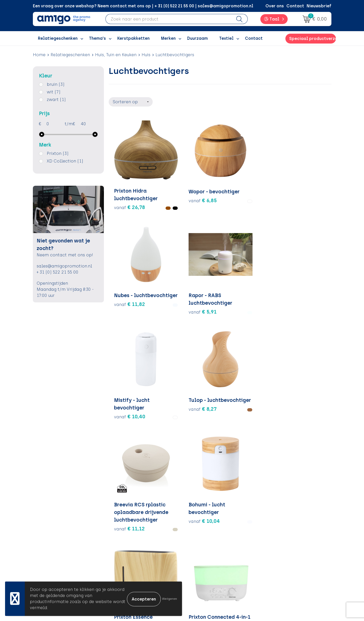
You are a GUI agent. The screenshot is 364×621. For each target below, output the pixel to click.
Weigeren (169, 599)
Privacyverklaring (281, 537)
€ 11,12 (241, 295)
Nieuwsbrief (319, 6)
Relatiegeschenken (70, 55)
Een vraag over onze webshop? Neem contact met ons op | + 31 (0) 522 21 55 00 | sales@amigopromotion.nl (143, 6)
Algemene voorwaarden (288, 522)
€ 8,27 (184, 273)
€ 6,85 (184, 188)
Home (39, 55)
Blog (121, 568)
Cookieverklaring (281, 530)
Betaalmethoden (207, 530)
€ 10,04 (297, 273)
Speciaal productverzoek (312, 39)
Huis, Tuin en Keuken (116, 55)
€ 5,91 (295, 188)
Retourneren (202, 537)
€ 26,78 (130, 188)
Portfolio (126, 560)
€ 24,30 (130, 380)
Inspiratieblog (131, 530)
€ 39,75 (185, 395)
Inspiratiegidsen (133, 537)
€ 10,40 (130, 273)
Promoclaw (128, 545)
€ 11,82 (241, 188)
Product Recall (205, 553)
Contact (295, 6)
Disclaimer (274, 545)
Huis (146, 55)
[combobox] (169, 19)
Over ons (275, 6)
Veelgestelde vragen (138, 576)
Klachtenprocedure (210, 545)
